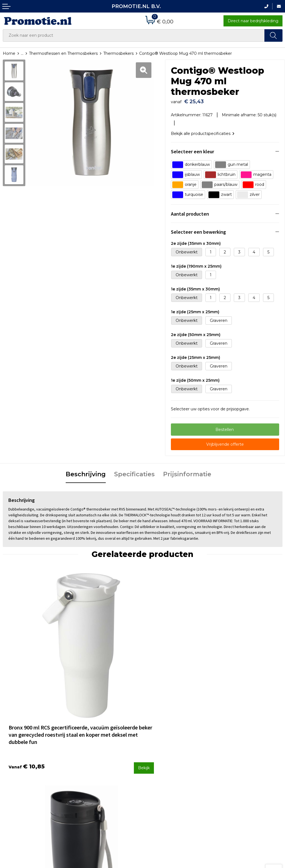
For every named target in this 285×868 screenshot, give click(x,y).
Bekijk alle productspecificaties (203, 131)
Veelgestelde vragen (94, 749)
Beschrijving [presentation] (86, 472)
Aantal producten (190, 211)
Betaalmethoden (162, 749)
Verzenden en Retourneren (172, 756)
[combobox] (134, 35)
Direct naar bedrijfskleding (253, 21)
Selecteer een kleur (192, 149)
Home (9, 53)
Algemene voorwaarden (240, 741)
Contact (153, 741)
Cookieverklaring (233, 749)
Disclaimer (227, 764)
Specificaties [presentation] (134, 472)
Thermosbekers (118, 53)
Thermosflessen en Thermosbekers (63, 53)
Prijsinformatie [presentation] (187, 472)
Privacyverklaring (233, 756)
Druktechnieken (90, 756)
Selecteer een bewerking (198, 229)
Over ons (83, 741)
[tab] (86, 472)
